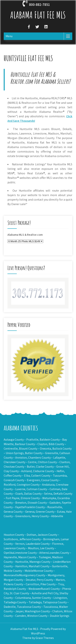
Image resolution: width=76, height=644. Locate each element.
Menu (9, 36)
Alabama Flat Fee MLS (38, 15)
